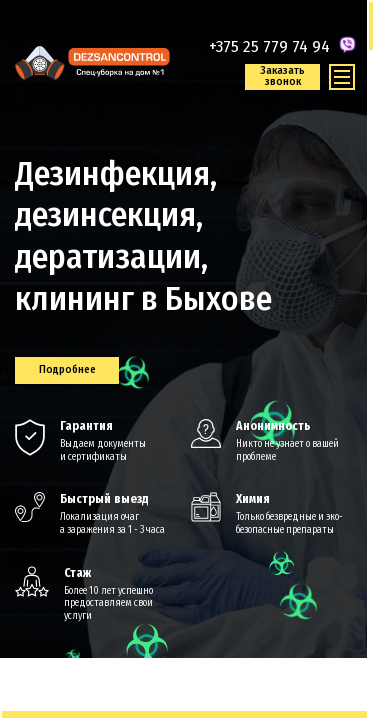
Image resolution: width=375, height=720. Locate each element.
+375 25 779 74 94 (269, 46)
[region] (187, 360)
